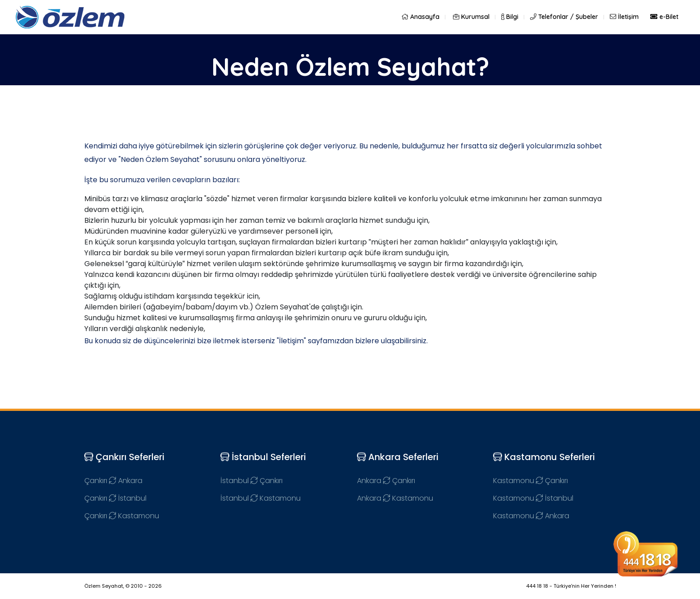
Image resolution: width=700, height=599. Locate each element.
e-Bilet (664, 17)
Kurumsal (471, 17)
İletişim (624, 17)
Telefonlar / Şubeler (564, 17)
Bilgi (510, 17)
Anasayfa (420, 17)
